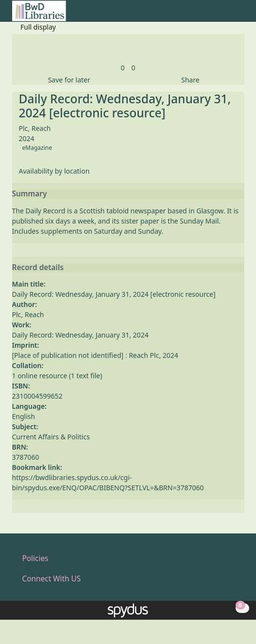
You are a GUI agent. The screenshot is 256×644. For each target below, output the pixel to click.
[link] (122, 68)
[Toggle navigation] (239, 15)
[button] (227, 15)
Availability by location (54, 171)
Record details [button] (38, 268)
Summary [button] (30, 194)
